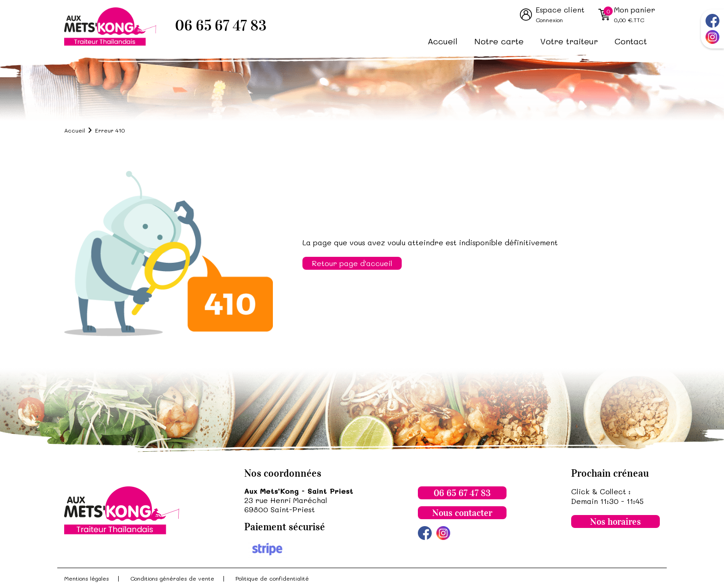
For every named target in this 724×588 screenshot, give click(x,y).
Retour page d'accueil (352, 263)
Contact (631, 41)
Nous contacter (462, 513)
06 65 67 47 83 (221, 26)
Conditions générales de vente (172, 578)
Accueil (443, 41)
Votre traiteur (569, 41)
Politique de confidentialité (272, 578)
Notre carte (499, 41)
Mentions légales (87, 578)
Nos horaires (615, 521)
